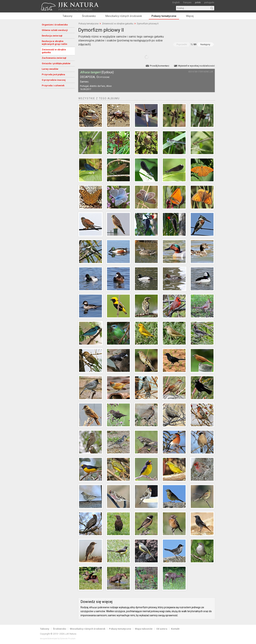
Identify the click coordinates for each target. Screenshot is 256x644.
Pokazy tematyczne (164, 16)
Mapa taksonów (144, 629)
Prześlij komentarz (160, 66)
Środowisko (89, 16)
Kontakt (175, 629)
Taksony (67, 16)
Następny (205, 44)
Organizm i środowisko (55, 25)
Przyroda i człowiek (53, 85)
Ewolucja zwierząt (52, 36)
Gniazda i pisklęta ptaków (56, 63)
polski (198, 2)
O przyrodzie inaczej (54, 80)
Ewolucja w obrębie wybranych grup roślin (54, 43)
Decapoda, (88, 77)
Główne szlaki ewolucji (55, 30)
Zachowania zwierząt (54, 58)
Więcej (190, 16)
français (187, 2)
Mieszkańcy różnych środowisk (124, 16)
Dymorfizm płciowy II (148, 24)
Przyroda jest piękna (53, 74)
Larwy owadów (50, 69)
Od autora (162, 629)
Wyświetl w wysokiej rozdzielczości (196, 66)
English (176, 2)
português (209, 2)
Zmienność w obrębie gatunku (54, 51)
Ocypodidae (103, 77)
